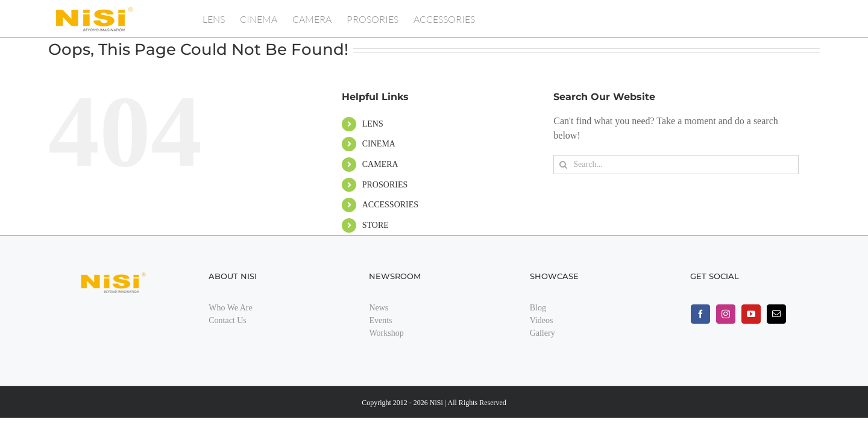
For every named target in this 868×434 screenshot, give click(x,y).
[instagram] (726, 314)
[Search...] (676, 165)
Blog (538, 308)
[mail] (776, 314)
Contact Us (228, 320)
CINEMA (379, 144)
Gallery (542, 333)
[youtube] (751, 314)
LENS (373, 124)
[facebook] (700, 314)
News (379, 308)
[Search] (563, 165)
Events (380, 320)
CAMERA (380, 164)
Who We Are (230, 308)
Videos (542, 320)
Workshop (386, 333)
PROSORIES (385, 185)
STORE (376, 225)
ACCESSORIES (390, 205)
